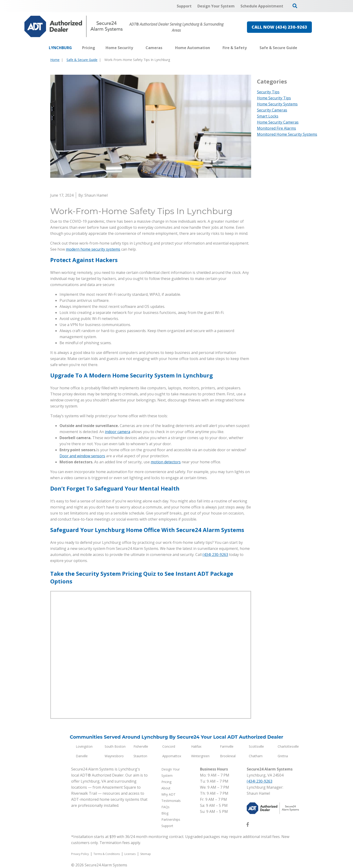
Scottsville (256, 746)
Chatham (256, 756)
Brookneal (228, 756)
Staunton (140, 756)
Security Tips (268, 92)
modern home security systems (93, 249)
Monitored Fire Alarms (276, 128)
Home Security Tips (274, 98)
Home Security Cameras (278, 122)
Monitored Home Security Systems (287, 134)
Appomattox (172, 756)
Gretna (283, 756)
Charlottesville (288, 746)
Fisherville (141, 746)
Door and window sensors (82, 456)
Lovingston (84, 746)
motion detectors (166, 462)
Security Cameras (272, 110)
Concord (169, 746)
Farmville (227, 746)
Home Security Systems (277, 104)
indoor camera (118, 432)
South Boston (115, 746)
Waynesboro (114, 756)
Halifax (196, 746)
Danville (82, 756)
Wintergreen (200, 756)
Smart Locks (268, 116)
